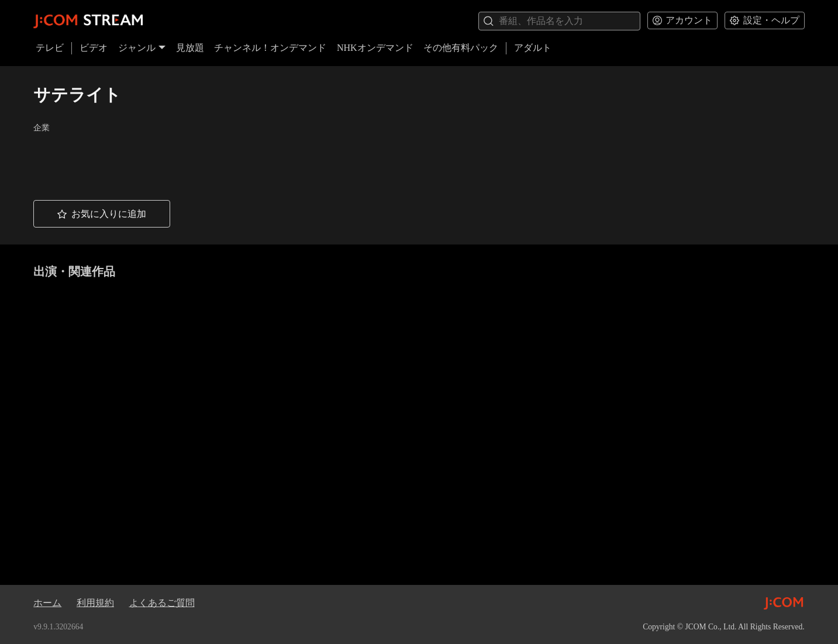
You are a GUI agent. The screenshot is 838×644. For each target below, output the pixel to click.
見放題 (190, 48)
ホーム (47, 603)
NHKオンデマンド (375, 48)
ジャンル (142, 48)
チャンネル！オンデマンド (270, 48)
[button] (102, 214)
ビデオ (94, 48)
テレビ (50, 48)
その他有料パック (461, 48)
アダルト (533, 48)
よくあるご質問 (162, 603)
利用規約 (95, 603)
